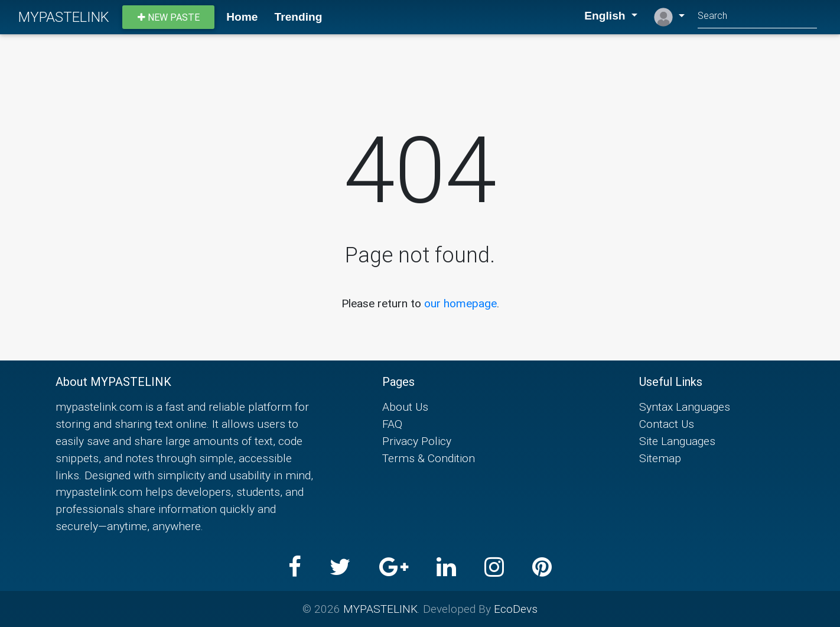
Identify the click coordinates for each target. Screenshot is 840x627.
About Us (405, 407)
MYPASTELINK (64, 17)
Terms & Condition (429, 458)
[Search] (757, 17)
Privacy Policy (417, 441)
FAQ (392, 424)
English (598, 16)
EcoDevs (516, 609)
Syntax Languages (685, 407)
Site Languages (677, 441)
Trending (299, 17)
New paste (169, 17)
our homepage (460, 303)
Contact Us (667, 424)
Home (242, 17)
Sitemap (660, 458)
